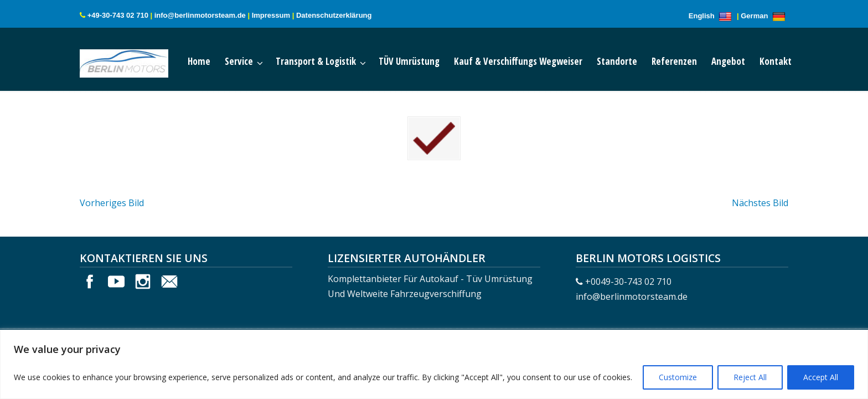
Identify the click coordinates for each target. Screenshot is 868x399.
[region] (434, 364)
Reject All (750, 377)
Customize (678, 377)
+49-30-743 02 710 (118, 15)
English (712, 16)
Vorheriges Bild (112, 196)
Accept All (821, 377)
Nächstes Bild (760, 196)
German (764, 16)
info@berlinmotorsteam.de (200, 15)
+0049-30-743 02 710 (628, 274)
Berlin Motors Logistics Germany (135, 61)
